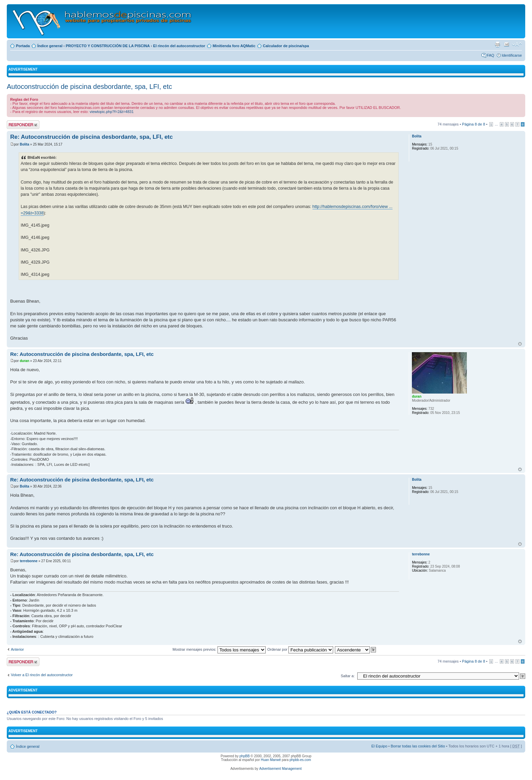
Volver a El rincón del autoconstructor (42, 675)
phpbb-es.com (300, 760)
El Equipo (379, 746)
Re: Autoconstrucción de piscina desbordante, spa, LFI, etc (91, 137)
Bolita (24, 144)
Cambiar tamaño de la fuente (517, 44)
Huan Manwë (271, 760)
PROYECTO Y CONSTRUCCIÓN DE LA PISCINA (108, 46)
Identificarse (512, 55)
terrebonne (28, 561)
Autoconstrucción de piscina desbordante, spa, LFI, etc (89, 87)
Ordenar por (300, 649)
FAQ (491, 55)
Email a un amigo (507, 44)
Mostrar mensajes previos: (219, 649)
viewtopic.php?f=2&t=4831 (112, 112)
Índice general (50, 46)
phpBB (245, 756)
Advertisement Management (280, 769)
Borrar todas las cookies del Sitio (418, 746)
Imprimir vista (497, 44)
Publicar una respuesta (23, 125)
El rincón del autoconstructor (179, 46)
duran (24, 361)
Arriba (520, 344)
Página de (474, 124)
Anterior (17, 649)
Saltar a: (348, 676)
